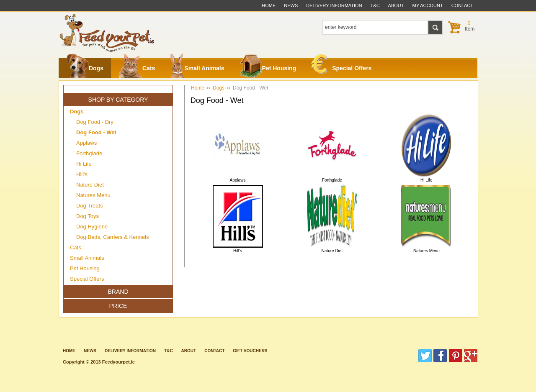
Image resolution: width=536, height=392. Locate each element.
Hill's (82, 174)
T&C (169, 351)
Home (269, 5)
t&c (375, 5)
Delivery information (130, 351)
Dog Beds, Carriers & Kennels (112, 237)
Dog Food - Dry (95, 122)
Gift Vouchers (250, 351)
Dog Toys (88, 216)
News (291, 5)
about (396, 5)
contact (462, 5)
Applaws (86, 143)
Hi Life (84, 164)
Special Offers (341, 66)
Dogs (85, 68)
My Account (428, 5)
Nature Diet (90, 185)
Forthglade (89, 153)
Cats (137, 68)
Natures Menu (93, 195)
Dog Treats (90, 206)
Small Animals (197, 68)
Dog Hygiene (92, 227)
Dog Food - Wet (250, 88)
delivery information (334, 5)
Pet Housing (268, 68)
